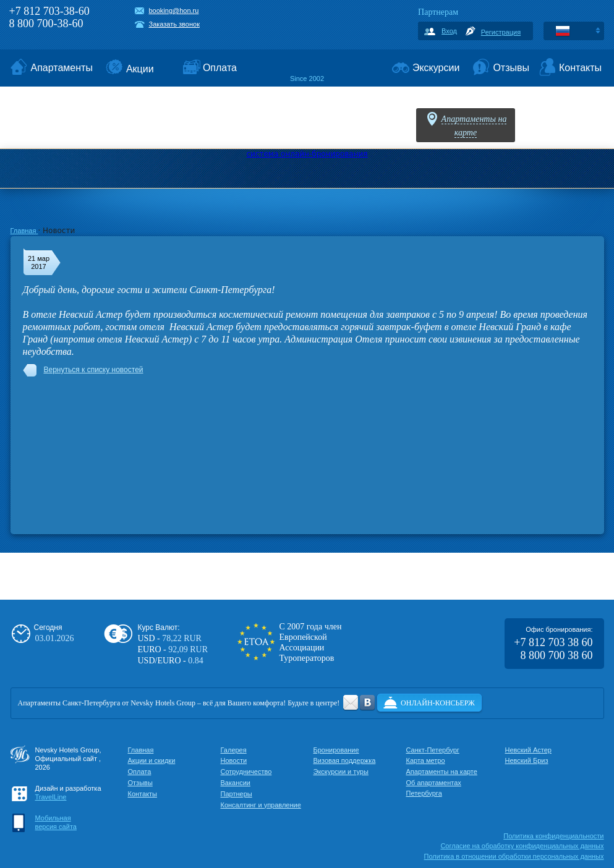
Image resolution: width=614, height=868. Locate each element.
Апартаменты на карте (442, 772)
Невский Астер (528, 750)
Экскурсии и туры (341, 772)
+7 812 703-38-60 (49, 11)
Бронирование (336, 750)
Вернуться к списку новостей (94, 370)
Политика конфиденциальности (553, 836)
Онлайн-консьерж (438, 703)
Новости (234, 760)
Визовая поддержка (345, 760)
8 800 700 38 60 (557, 655)
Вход (449, 31)
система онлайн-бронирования (307, 154)
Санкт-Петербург (433, 750)
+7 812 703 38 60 (553, 642)
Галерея (234, 750)
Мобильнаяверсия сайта (56, 822)
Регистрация (501, 32)
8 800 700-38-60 (46, 23)
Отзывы (140, 783)
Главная (24, 231)
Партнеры (237, 794)
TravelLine (51, 797)
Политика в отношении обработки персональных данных (514, 856)
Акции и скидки (152, 760)
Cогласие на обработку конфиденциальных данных (522, 846)
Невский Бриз (527, 760)
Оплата (140, 772)
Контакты (143, 794)
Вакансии (236, 783)
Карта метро (426, 760)
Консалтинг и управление (261, 805)
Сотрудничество (246, 772)
